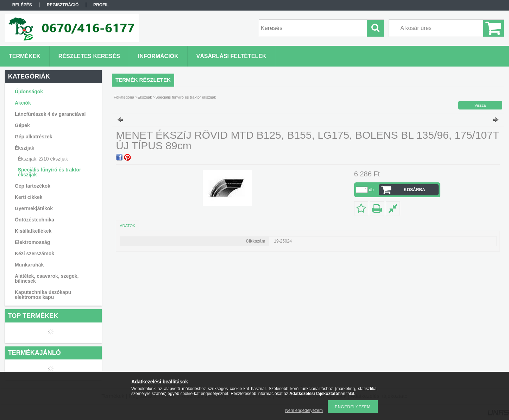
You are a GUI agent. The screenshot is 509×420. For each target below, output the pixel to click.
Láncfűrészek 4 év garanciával (50, 114)
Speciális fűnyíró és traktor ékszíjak (50, 172)
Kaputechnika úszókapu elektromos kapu (43, 295)
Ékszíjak (145, 97)
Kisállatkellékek (33, 231)
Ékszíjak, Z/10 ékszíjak (43, 159)
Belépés (22, 5)
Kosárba (414, 190)
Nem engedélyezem (304, 410)
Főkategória (124, 97)
